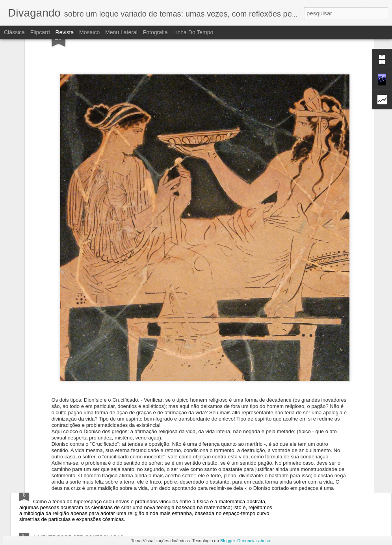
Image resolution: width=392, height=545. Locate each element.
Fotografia (155, 32)
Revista (64, 32)
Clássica (14, 32)
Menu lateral (121, 32)
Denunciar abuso (254, 541)
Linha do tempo (193, 32)
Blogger (228, 541)
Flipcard (40, 32)
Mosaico (89, 32)
